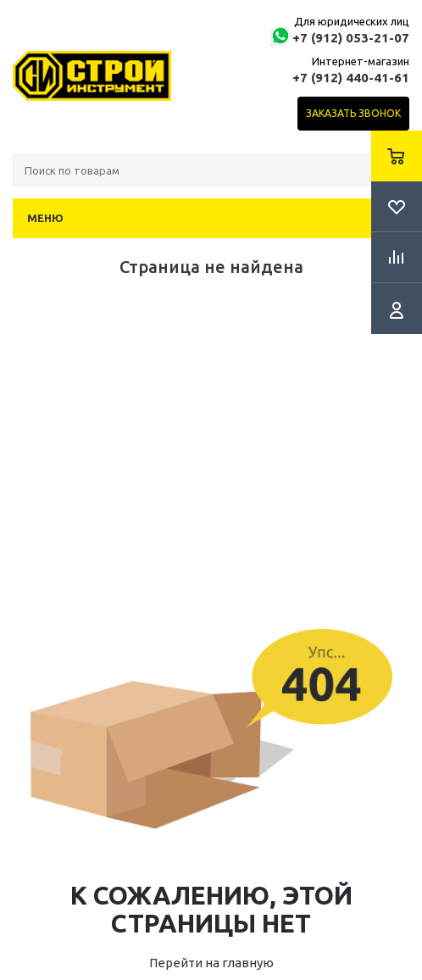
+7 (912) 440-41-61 (351, 78)
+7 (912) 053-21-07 (351, 38)
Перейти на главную (211, 963)
